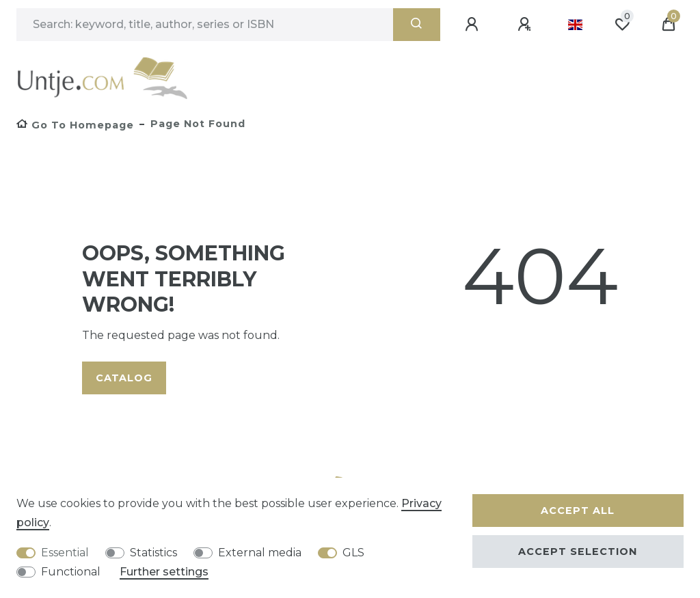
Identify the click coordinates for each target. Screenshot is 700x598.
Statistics (153, 553)
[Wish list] (622, 25)
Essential (65, 553)
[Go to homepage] (75, 125)
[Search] (417, 25)
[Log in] (474, 25)
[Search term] (205, 25)
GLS (353, 553)
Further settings (164, 572)
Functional (71, 572)
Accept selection (578, 552)
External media (260, 553)
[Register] (526, 25)
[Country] (575, 25)
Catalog (124, 378)
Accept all (578, 511)
